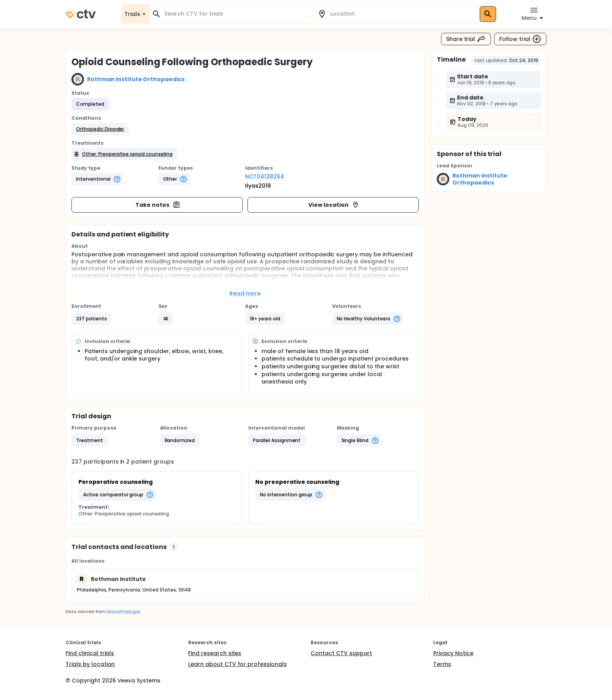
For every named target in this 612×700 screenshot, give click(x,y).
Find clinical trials (90, 653)
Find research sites (215, 653)
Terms (442, 664)
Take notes (158, 205)
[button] (100, 129)
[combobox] (235, 14)
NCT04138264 (265, 176)
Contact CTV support (341, 653)
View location (334, 205)
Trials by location (90, 664)
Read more (245, 293)
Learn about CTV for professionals (238, 664)
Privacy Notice (453, 653)
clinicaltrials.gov (123, 612)
